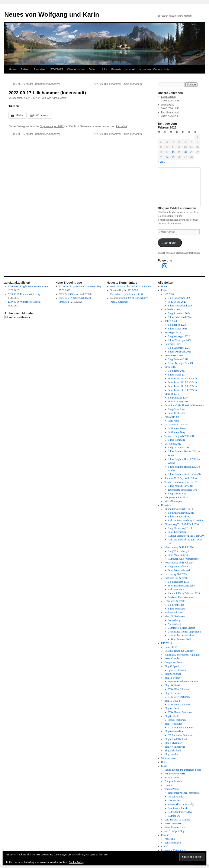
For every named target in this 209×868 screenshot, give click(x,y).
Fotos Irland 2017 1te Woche (183, 378)
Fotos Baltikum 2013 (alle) (182, 586)
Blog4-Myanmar (173, 743)
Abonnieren (170, 243)
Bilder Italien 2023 (178, 329)
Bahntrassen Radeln (178, 808)
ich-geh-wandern (176, 797)
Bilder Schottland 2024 (180, 317)
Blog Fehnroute (176, 605)
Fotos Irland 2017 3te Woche (183, 386)
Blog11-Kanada (173, 693)
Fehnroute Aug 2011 (175, 601)
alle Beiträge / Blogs (175, 831)
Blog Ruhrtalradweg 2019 (181, 513)
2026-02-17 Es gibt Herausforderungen (28, 286)
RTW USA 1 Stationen (179, 705)
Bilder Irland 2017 (177, 375)
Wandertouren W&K (175, 774)
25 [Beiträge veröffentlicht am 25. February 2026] (173, 157)
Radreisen (40, 69)
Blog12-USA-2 (172, 685)
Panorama (170, 839)
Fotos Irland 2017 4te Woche (183, 390)
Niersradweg (174, 624)
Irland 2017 (170, 367)
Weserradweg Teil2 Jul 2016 (179, 547)
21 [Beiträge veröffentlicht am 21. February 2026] (191, 152)
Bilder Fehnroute (177, 609)
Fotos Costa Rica (177, 413)
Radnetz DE (174, 816)
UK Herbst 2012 (173, 444)
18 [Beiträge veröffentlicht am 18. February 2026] (173, 152)
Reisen (25, 69)
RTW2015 (57, 69)
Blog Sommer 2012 (181, 639)
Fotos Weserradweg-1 (179, 570)
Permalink (121, 126)
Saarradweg (174, 620)
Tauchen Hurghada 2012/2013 (180, 436)
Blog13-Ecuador (173, 678)
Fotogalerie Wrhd (173, 781)
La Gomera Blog (176, 432)
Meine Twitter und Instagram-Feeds (183, 770)
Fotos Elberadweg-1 (178, 532)
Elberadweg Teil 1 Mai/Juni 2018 (181, 524)
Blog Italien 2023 (177, 325)
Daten (93, 69)
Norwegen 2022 (173, 332)
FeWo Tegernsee (173, 823)
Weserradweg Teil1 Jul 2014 (179, 563)
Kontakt (130, 69)
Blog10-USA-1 (172, 701)
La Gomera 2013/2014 (176, 425)
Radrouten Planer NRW (180, 812)
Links (104, 69)
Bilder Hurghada (176, 440)
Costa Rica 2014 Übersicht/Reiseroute (184, 405)
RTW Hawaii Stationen (180, 712)
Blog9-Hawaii (172, 708)
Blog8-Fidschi (172, 716)
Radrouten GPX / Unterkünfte (183, 559)
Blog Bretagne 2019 (178, 359)
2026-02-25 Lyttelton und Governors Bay (80, 286)
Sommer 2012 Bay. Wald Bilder (181, 478)
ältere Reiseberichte (175, 827)
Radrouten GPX (176, 589)
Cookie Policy (76, 862)
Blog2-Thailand (173, 751)
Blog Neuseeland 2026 (179, 298)
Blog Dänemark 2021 (179, 348)
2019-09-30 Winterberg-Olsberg (24, 302)
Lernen (168, 785)
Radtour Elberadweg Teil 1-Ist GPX (186, 536)
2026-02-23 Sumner (69, 294)
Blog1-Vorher (171, 754)
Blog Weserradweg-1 (179, 566)
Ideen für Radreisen (175, 616)
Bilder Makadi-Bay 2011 (181, 486)
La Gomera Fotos (177, 428)
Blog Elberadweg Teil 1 (180, 528)
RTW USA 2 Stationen (179, 689)
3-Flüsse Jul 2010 (173, 612)
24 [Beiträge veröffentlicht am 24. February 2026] (167, 157)
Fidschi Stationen (177, 720)
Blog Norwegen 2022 (52, 126)
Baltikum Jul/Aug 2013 (176, 578)
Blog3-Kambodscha (175, 747)
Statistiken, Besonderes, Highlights (182, 655)
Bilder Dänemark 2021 (180, 352)
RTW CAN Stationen (179, 697)
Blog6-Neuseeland (174, 731)
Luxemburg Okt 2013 (176, 574)
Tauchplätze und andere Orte (183, 490)
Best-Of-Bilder (172, 659)
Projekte (116, 69)
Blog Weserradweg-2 (179, 551)
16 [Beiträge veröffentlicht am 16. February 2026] (161, 152)
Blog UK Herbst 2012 (179, 448)
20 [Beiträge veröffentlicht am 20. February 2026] (185, 152)
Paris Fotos (174, 421)
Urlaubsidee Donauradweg (181, 635)
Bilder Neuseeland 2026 (180, 306)
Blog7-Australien (173, 724)
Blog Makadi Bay (177, 494)
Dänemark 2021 (173, 344)
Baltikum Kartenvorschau (181, 597)
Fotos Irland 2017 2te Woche (183, 382)
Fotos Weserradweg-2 (179, 555)
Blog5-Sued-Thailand (176, 739)
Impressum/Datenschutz (154, 69)
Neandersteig (175, 800)
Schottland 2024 (173, 309)
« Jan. (161, 162)
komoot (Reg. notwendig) (181, 804)
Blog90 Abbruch (173, 674)
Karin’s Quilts (172, 777)
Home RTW (171, 647)
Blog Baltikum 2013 (178, 582)
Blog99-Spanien (173, 666)
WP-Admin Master (57, 98)
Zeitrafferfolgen (173, 843)
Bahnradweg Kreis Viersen (182, 628)
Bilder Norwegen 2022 (180, 340)
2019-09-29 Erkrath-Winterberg (24, 294)
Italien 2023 (171, 321)
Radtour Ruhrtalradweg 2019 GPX (186, 520)
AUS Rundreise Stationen (181, 728)
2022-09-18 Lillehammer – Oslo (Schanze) (119, 84)
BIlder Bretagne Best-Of (180, 363)
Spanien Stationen (177, 670)
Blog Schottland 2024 (179, 313)
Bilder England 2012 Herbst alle (184, 474)
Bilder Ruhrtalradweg (179, 517)
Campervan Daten (174, 662)
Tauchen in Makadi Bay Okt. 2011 (182, 482)
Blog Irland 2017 (177, 371)
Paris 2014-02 (172, 417)
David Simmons (118, 286)
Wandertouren (76, 69)
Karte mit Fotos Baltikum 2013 (184, 593)
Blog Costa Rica (176, 409)
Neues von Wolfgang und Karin (52, 14)
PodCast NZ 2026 (177, 302)
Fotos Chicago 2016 (178, 402)
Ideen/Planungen (173, 501)
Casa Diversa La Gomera (177, 820)
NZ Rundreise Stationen (180, 735)
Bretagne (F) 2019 (174, 355)
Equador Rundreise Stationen (183, 682)
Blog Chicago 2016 (178, 398)
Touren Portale (172, 789)
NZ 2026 (169, 294)
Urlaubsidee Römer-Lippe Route (185, 632)
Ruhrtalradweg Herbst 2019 (179, 509)
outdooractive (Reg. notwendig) (184, 793)
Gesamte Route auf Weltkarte (179, 651)
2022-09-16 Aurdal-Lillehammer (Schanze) (34, 84)
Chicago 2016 (172, 394)
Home (13, 69)
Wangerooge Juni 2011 (176, 497)
